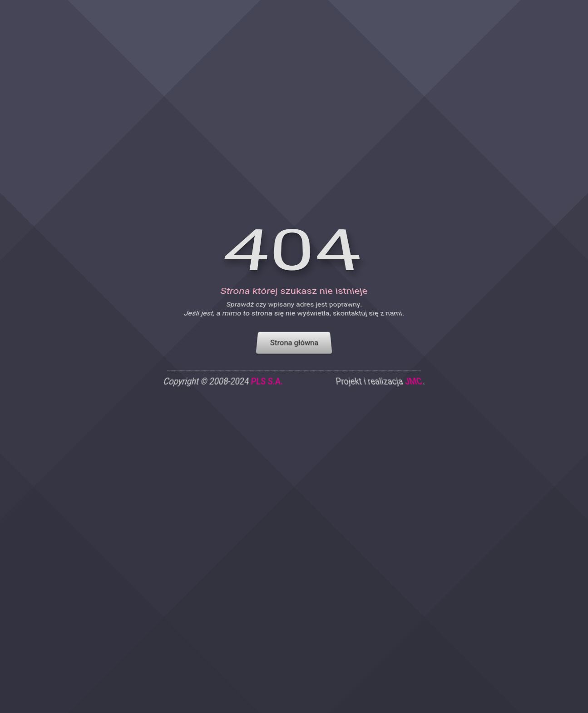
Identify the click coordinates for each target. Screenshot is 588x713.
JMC (418, 394)
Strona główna (294, 354)
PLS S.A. (266, 394)
